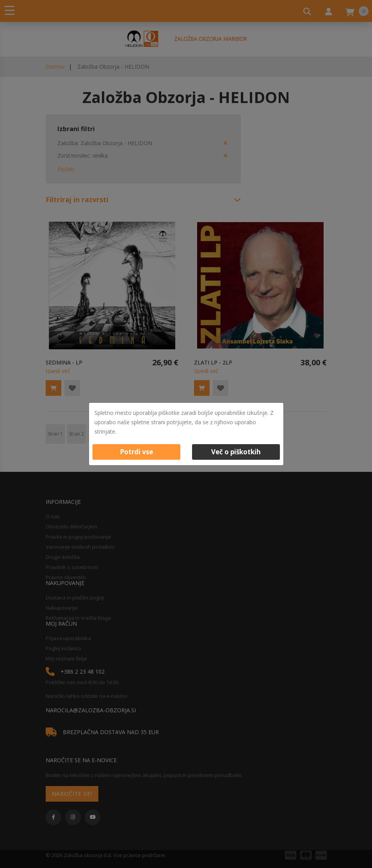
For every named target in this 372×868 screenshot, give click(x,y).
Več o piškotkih (236, 452)
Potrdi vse (136, 452)
